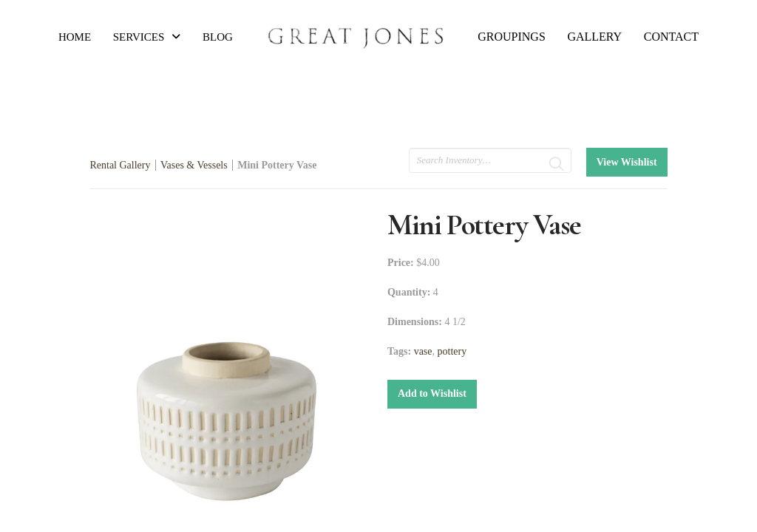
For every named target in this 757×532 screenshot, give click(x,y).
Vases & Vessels (194, 165)
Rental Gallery (120, 165)
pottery (452, 351)
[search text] (490, 160)
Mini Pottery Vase (277, 165)
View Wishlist (627, 162)
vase (423, 351)
